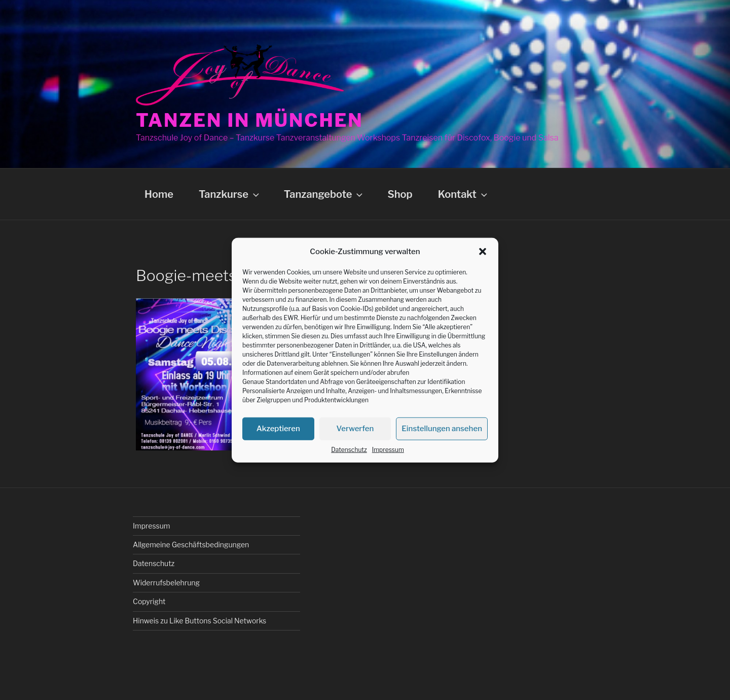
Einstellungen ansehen (442, 429)
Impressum (388, 449)
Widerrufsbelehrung (166, 583)
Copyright (149, 601)
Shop (400, 194)
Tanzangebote (324, 194)
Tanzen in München (250, 120)
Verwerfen (355, 429)
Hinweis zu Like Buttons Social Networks (199, 621)
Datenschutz (349, 449)
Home (159, 194)
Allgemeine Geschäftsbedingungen (191, 545)
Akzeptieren (278, 429)
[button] (483, 252)
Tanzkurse (230, 194)
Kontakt (464, 194)
